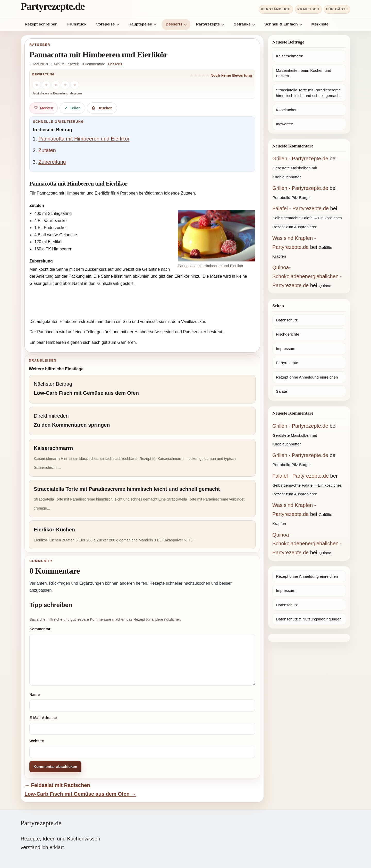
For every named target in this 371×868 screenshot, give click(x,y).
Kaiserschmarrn (290, 56)
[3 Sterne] (56, 85)
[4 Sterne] (65, 85)
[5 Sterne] (75, 85)
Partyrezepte (208, 24)
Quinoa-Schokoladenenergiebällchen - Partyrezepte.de (307, 276)
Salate (281, 391)
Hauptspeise (140, 24)
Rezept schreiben (41, 24)
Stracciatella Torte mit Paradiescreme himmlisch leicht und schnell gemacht (308, 93)
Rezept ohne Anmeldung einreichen (307, 377)
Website (37, 741)
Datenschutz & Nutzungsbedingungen (309, 619)
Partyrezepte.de (53, 6)
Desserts (174, 24)
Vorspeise (105, 24)
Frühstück (77, 24)
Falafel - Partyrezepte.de (301, 208)
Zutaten (47, 150)
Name (35, 695)
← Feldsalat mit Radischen (57, 785)
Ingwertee (285, 124)
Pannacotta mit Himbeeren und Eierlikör (84, 139)
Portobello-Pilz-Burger (292, 198)
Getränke (242, 24)
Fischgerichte (288, 334)
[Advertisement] (142, 303)
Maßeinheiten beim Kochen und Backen (303, 73)
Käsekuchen (287, 110)
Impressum (286, 349)
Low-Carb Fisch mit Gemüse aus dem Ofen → (80, 794)
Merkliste (320, 24)
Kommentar (40, 629)
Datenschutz (287, 320)
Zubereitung (52, 162)
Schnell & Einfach (281, 24)
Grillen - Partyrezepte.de (300, 159)
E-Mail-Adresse (43, 718)
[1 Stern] (37, 85)
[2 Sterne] (46, 85)
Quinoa (325, 286)
